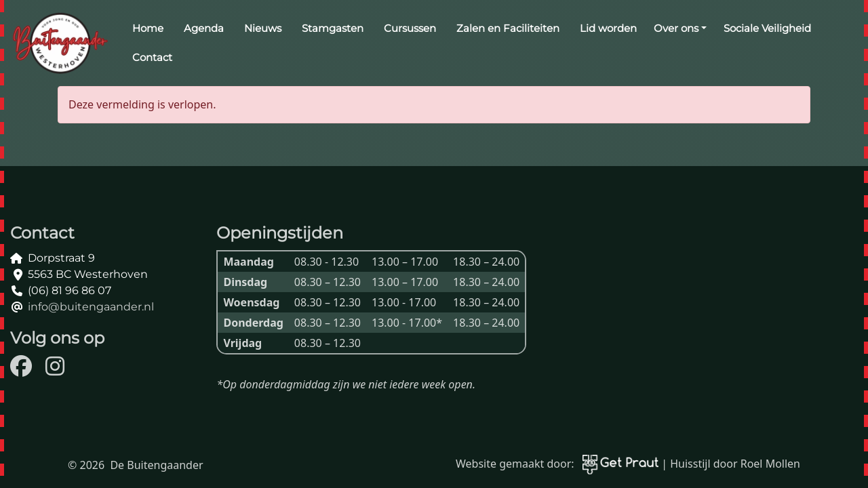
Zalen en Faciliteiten (508, 28)
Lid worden (608, 28)
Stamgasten (333, 28)
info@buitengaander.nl (91, 307)
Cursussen (410, 28)
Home (148, 28)
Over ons (676, 28)
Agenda (204, 28)
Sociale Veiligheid (767, 28)
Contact (152, 57)
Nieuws (263, 28)
